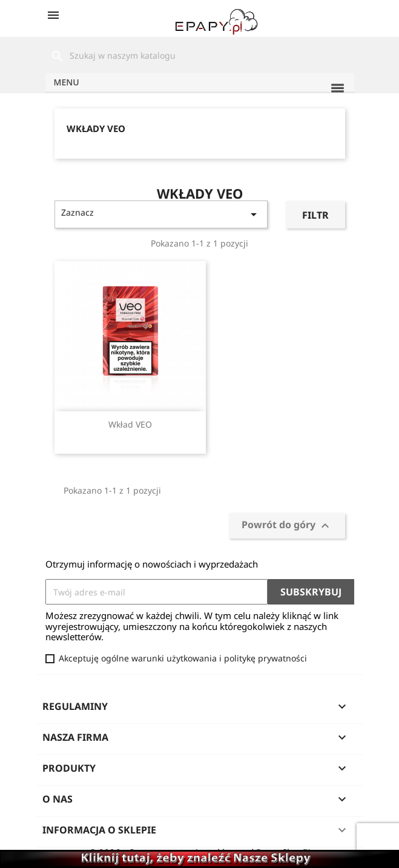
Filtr (315, 215)
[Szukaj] (200, 56)
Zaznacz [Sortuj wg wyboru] (161, 214)
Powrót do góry (287, 525)
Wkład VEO (130, 424)
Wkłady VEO (96, 128)
